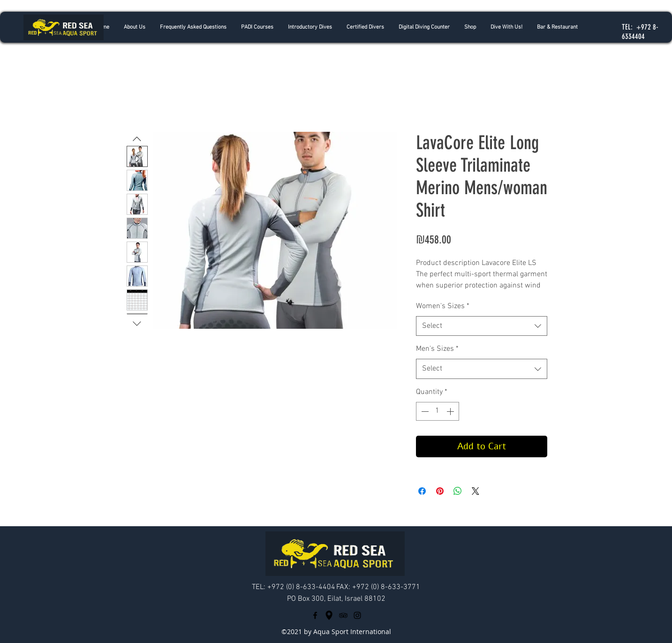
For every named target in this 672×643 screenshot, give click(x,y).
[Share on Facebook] (422, 491)
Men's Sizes (437, 349)
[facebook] (315, 615)
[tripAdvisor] (343, 615)
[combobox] (482, 326)
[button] (310, 27)
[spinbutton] (438, 411)
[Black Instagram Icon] (357, 615)
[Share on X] (476, 491)
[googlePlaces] (329, 615)
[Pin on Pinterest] (440, 491)
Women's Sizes (443, 306)
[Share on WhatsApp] (458, 491)
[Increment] (451, 411)
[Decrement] (424, 411)
